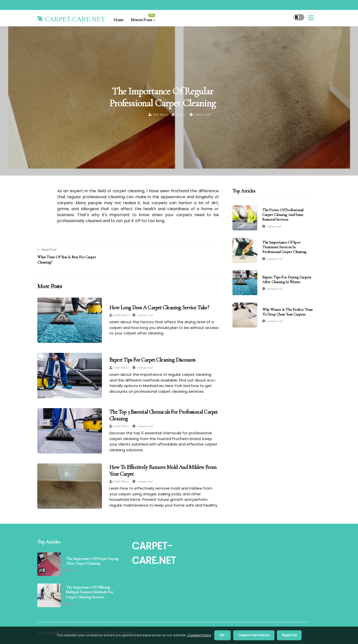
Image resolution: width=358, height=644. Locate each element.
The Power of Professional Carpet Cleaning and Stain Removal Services (283, 215)
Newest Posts (143, 18)
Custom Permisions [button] (254, 635)
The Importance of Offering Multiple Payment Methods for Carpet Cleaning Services (89, 592)
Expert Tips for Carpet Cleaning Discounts (152, 360)
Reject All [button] (289, 635)
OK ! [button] (223, 635)
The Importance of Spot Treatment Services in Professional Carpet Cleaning (284, 247)
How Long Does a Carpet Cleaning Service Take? (159, 308)
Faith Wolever (161, 115)
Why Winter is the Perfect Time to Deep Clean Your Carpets (288, 312)
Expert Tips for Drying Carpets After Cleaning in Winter (287, 280)
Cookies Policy (199, 635)
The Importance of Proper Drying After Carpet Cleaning (92, 561)
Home (118, 20)
